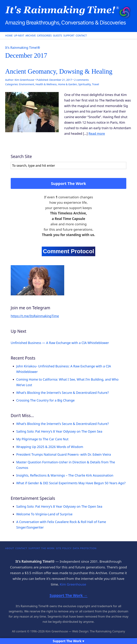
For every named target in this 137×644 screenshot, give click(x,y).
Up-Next (19, 35)
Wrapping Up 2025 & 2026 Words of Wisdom (50, 447)
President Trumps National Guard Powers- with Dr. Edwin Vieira (64, 454)
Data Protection (85, 548)
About (10, 548)
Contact (81, 35)
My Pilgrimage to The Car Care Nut (42, 439)
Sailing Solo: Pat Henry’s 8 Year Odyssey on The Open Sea (59, 431)
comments (81, 80)
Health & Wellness (46, 84)
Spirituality (85, 84)
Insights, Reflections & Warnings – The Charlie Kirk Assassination (65, 475)
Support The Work (69, 183)
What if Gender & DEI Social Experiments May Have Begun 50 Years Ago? (71, 483)
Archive (31, 35)
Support (69, 35)
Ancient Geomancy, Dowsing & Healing (59, 71)
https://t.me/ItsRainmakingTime (35, 316)
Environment (27, 84)
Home (9, 35)
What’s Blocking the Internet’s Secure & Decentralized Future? (63, 393)
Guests (58, 35)
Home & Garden (67, 84)
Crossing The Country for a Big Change (45, 400)
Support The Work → (68, 595)
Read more (97, 133)
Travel (96, 84)
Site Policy (64, 548)
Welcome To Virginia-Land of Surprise (44, 514)
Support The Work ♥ (69, 641)
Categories (44, 35)
